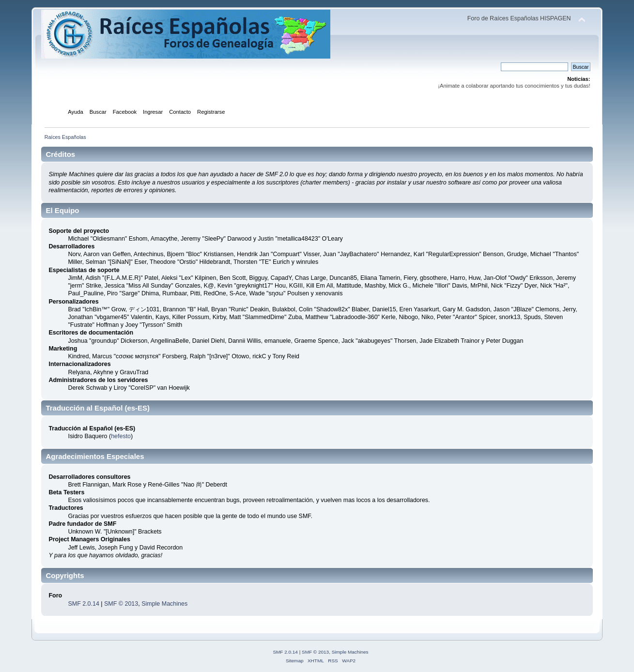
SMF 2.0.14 (83, 604)
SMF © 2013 (121, 604)
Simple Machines (164, 604)
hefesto (121, 436)
